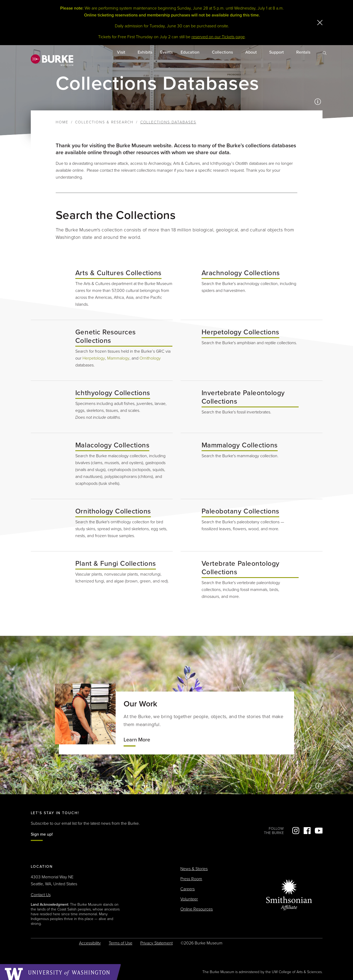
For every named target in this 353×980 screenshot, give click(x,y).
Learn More (137, 740)
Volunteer (189, 899)
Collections (223, 52)
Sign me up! (42, 834)
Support (277, 52)
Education (191, 52)
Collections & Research (104, 122)
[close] (320, 23)
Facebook (307, 831)
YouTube (319, 831)
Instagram (296, 831)
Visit (122, 52)
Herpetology (94, 358)
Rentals (304, 52)
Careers (188, 889)
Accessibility (90, 943)
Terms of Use (121, 943)
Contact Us (41, 895)
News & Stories (194, 869)
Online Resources (197, 909)
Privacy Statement (156, 943)
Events (166, 52)
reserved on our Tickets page (218, 37)
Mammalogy (118, 358)
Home (62, 122)
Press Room (191, 879)
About (252, 52)
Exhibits (145, 52)
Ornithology (150, 358)
